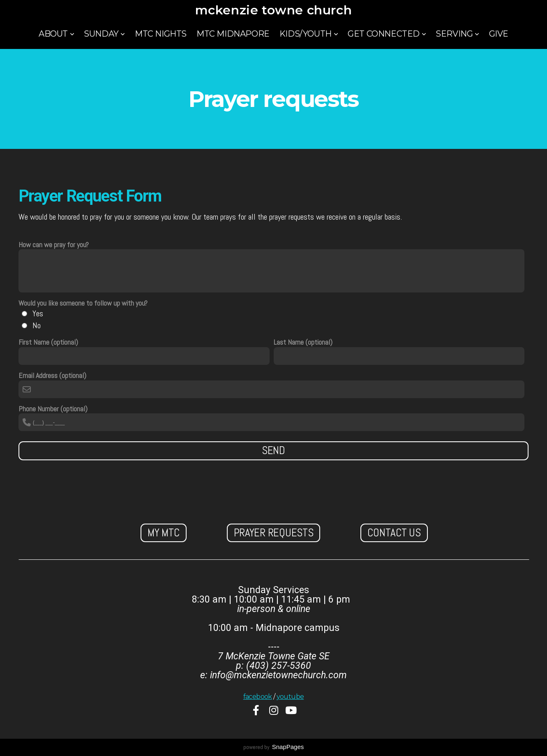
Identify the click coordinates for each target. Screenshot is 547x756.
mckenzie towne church (274, 10)
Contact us (394, 533)
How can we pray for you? (54, 245)
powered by (274, 747)
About (56, 34)
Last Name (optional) (303, 342)
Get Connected (387, 34)
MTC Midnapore (233, 34)
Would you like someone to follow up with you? (83, 303)
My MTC (163, 533)
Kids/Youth (309, 34)
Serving (457, 34)
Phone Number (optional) (53, 409)
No (37, 326)
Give (499, 34)
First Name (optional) (48, 342)
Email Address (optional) (52, 376)
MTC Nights (161, 34)
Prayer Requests (274, 533)
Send (273, 450)
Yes (38, 314)
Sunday (104, 34)
